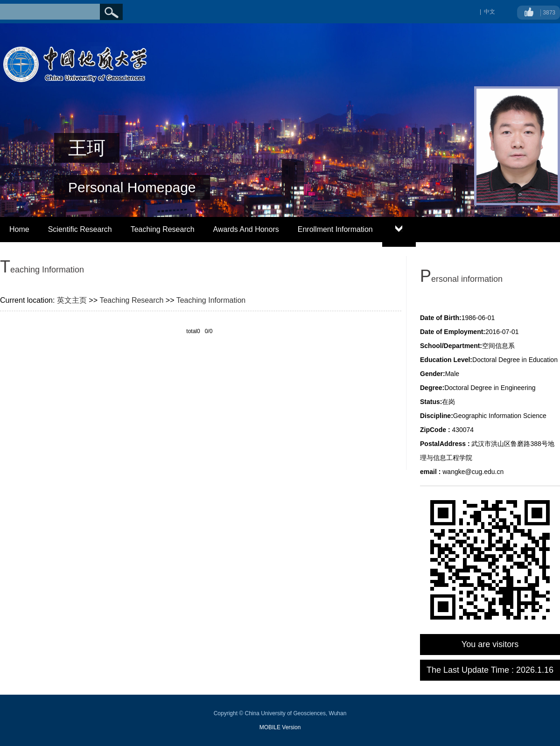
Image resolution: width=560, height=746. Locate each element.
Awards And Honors (246, 229)
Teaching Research (163, 229)
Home (19, 229)
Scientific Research (80, 229)
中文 (490, 12)
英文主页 (72, 300)
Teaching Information (211, 300)
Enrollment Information (335, 229)
